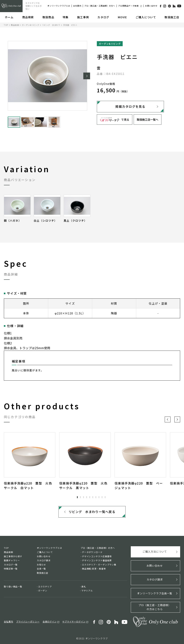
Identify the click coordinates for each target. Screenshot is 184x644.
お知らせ (41, 565)
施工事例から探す (13, 556)
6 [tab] (93, 497)
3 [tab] (84, 497)
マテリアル (87, 591)
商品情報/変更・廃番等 (94, 569)
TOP (6, 25)
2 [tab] (80, 497)
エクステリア (45, 586)
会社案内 (77, 6)
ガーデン (43, 591)
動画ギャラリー (12, 560)
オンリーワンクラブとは (59, 6)
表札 (84, 586)
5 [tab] (90, 497)
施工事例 (83, 17)
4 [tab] (87, 497)
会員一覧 (41, 569)
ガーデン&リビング (31, 25)
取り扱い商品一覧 (13, 586)
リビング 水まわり (51, 25)
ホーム (9, 17)
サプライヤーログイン (74, 621)
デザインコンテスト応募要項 (97, 556)
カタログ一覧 (11, 565)
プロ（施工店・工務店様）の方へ (100, 6)
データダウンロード (92, 552)
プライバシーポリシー (28, 621)
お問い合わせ (151, 6)
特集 (66, 17)
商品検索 (28, 17)
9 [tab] (102, 497)
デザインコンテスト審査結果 (97, 560)
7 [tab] (96, 497)
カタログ (103, 17)
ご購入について (146, 17)
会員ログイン (50, 621)
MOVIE (122, 17)
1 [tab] (77, 497)
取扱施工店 (172, 17)
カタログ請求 (44, 560)
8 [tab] (99, 497)
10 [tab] (105, 497)
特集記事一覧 (11, 569)
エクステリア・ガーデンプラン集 (99, 565)
